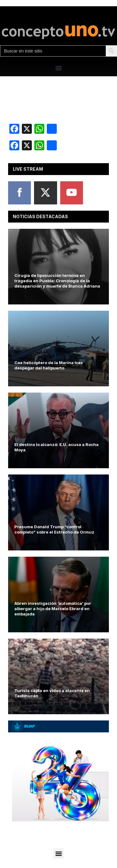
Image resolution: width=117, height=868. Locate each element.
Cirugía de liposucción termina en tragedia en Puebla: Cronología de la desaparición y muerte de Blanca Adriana (57, 281)
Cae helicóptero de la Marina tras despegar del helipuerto (49, 365)
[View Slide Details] (58, 771)
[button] (58, 68)
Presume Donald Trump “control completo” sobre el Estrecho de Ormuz (54, 529)
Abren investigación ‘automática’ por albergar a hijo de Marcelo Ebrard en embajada (53, 609)
